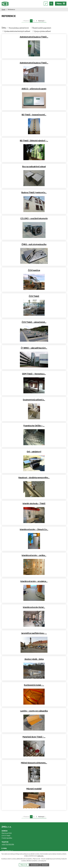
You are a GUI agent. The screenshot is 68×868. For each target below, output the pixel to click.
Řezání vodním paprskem (42, 28)
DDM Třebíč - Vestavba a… (34, 374)
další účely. (41, 856)
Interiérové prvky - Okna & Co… (34, 529)
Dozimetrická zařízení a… (34, 400)
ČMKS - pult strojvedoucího (34, 244)
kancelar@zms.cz (7, 851)
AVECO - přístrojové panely (34, 89)
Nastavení (45, 865)
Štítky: (4, 28)
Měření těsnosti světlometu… (34, 763)
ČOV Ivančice (34, 270)
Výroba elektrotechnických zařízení (17, 31)
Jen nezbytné (35, 865)
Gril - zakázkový (34, 452)
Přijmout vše (24, 865)
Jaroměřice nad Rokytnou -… (34, 633)
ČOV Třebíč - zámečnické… (34, 322)
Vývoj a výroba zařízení (42, 31)
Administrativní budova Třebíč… (34, 37)
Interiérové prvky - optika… (34, 555)
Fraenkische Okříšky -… (34, 426)
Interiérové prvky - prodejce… (34, 581)
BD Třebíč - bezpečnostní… (34, 115)
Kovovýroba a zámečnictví (19, 28)
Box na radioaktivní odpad (34, 167)
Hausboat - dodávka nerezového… (34, 478)
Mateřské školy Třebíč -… (34, 737)
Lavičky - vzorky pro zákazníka (34, 711)
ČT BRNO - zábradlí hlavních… (34, 348)
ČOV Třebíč (34, 296)
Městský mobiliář (34, 789)
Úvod (3, 9)
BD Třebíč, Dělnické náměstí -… (34, 141)
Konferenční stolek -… (34, 685)
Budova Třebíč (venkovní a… (34, 192)
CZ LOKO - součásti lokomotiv (34, 218)
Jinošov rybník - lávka (34, 659)
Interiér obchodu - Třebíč (34, 503)
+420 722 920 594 (8, 844)
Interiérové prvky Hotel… (34, 607)
